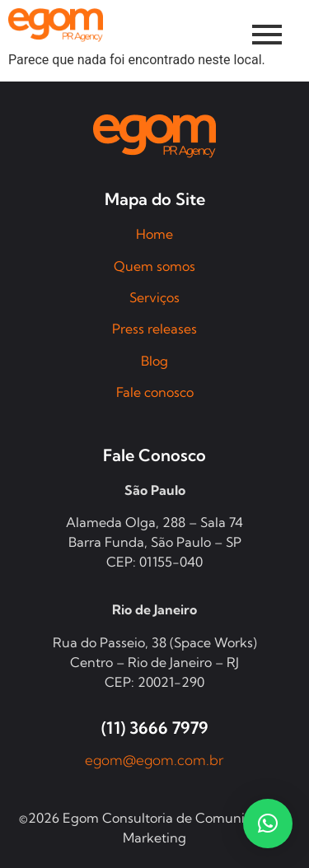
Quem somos (154, 266)
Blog (154, 361)
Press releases (154, 329)
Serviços (154, 297)
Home (154, 234)
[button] (268, 824)
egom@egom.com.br (154, 760)
